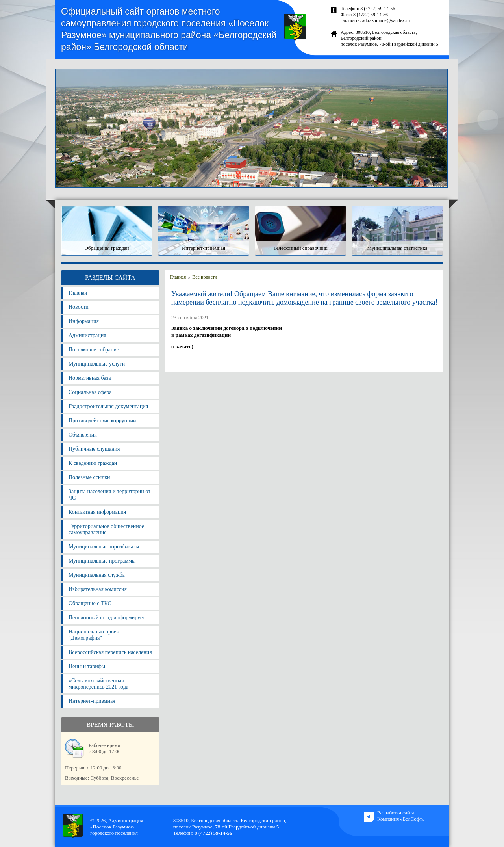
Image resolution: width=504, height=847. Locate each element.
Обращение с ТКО (90, 603)
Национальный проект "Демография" (95, 635)
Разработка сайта (396, 813)
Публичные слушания (94, 449)
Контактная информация (97, 512)
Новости (79, 307)
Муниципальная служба (97, 575)
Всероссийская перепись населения (110, 652)
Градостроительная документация (108, 406)
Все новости (205, 277)
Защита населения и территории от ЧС (109, 495)
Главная (78, 293)
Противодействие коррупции (102, 421)
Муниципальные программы (102, 561)
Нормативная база (90, 378)
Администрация (87, 335)
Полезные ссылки (89, 477)
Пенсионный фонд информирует (107, 618)
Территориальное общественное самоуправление (106, 529)
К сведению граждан (93, 463)
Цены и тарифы (87, 666)
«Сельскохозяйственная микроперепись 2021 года (98, 684)
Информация (84, 321)
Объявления (83, 435)
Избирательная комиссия (98, 589)
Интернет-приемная (92, 701)
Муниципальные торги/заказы (104, 547)
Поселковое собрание (94, 350)
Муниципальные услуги (97, 364)
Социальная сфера (90, 392)
